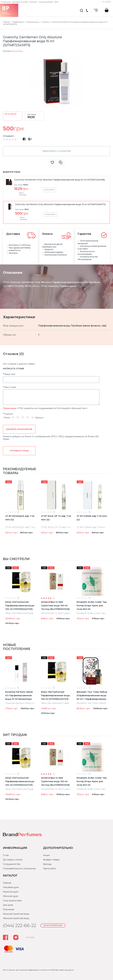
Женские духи (11, 896)
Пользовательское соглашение (19, 869)
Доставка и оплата (20, 2)
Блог (56, 2)
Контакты (33, 2)
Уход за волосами (12, 901)
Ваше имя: (10, 374)
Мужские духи (17, 51)
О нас (6, 855)
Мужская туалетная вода (16, 914)
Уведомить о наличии (56, 151)
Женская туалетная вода (16, 918)
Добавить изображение (19, 429)
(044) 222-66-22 (87, 11)
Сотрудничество (46, 2)
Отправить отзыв (19, 451)
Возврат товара (51, 860)
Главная (7, 883)
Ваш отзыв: (10, 387)
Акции (46, 855)
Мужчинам (9, 909)
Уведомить (49, 190)
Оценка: (9, 414)
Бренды (47, 864)
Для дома (8, 905)
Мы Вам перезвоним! (53, 925)
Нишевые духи (11, 887)
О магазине (6, 2)
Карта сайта (49, 869)
